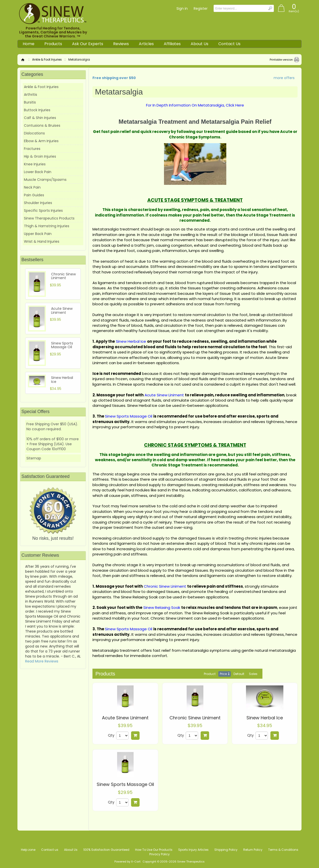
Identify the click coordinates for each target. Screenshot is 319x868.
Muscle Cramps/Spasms (45, 180)
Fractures (32, 149)
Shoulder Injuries (38, 203)
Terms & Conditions (283, 850)
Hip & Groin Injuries (40, 156)
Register (201, 8)
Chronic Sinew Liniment (195, 718)
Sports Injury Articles (193, 850)
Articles (146, 44)
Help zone (28, 850)
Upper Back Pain (38, 234)
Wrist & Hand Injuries (42, 241)
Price (223, 674)
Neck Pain (32, 187)
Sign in (182, 8)
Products (53, 44)
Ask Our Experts (88, 44)
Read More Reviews (42, 661)
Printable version (281, 60)
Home (29, 44)
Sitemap (34, 458)
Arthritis (31, 95)
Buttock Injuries (37, 110)
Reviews (121, 44)
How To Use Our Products (154, 850)
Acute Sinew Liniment (125, 718)
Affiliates (172, 44)
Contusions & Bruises (42, 125)
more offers (284, 78)
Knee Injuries (35, 164)
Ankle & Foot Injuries (47, 59)
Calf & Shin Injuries (40, 118)
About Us (199, 44)
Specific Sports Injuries (43, 211)
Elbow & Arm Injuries (41, 141)
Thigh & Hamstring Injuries (47, 226)
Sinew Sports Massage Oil (125, 784)
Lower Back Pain (38, 172)
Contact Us (229, 44)
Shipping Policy (226, 850)
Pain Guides (34, 195)
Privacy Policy (159, 854)
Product (210, 674)
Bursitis (30, 102)
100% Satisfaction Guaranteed (106, 850)
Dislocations (34, 133)
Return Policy (253, 850)
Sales (253, 674)
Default (239, 674)
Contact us (50, 850)
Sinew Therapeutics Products (49, 218)
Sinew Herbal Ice (265, 718)
